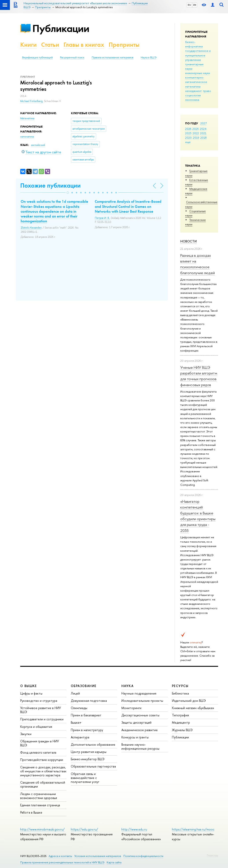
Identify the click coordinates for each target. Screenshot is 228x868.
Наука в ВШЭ (149, 58)
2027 (203, 123)
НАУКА (127, 686)
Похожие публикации (50, 185)
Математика (27, 118)
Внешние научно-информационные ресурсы (140, 746)
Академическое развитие (140, 730)
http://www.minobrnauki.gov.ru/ (42, 829)
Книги (28, 45)
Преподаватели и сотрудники (42, 719)
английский (38, 145)
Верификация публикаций (37, 58)
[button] (68, 193)
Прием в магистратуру (87, 730)
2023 (188, 133)
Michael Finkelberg (31, 101)
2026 (188, 129)
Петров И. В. (102, 218)
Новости (189, 241)
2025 (196, 129)
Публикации (61, 28)
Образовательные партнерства (93, 766)
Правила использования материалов (113, 58)
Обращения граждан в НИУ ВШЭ (40, 743)
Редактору (212, 855)
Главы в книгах (84, 45)
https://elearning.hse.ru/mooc (193, 829)
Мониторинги (131, 708)
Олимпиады (79, 708)
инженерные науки (198, 73)
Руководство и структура (39, 701)
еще (188, 142)
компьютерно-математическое (196, 80)
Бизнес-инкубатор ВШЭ (88, 759)
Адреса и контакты (60, 856)
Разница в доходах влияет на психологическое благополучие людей (198, 264)
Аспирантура (80, 737)
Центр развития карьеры (89, 752)
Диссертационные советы (140, 715)
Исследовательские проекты (142, 701)
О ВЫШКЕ (29, 686)
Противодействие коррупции (42, 760)
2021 (203, 133)
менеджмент (193, 91)
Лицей (75, 693)
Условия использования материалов (98, 856)
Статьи (50, 45)
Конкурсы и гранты (135, 737)
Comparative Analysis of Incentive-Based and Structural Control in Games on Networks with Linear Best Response (128, 206)
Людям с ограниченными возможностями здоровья (39, 796)
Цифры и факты (31, 693)
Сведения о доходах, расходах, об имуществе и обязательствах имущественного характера (43, 771)
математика (193, 86)
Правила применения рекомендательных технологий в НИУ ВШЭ (62, 862)
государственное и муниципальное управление (198, 55)
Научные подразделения (139, 693)
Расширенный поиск (72, 58)
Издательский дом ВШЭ (189, 701)
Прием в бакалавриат (86, 715)
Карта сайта (114, 862)
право (207, 91)
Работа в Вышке (31, 812)
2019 (196, 138)
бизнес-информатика (194, 44)
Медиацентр (181, 722)
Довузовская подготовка (89, 701)
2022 (196, 133)
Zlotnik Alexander (31, 228)
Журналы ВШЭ (182, 730)
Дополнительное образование (93, 744)
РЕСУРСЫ (180, 686)
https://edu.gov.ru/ (84, 829)
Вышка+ (76, 722)
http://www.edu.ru (134, 829)
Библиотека (180, 693)
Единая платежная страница (40, 805)
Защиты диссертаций (136, 722)
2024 (203, 129)
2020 (188, 138)
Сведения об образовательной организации (43, 784)
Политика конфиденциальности (143, 856)
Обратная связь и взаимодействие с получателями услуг (85, 778)
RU (189, 5)
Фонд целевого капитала (38, 752)
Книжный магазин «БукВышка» (193, 708)
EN (195, 5)
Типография (180, 715)
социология (193, 95)
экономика (192, 100)
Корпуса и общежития (36, 727)
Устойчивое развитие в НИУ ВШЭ (41, 710)
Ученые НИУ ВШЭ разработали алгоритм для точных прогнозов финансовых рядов (199, 376)
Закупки (26, 734)
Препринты (124, 45)
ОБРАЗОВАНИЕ (84, 686)
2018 (203, 138)
